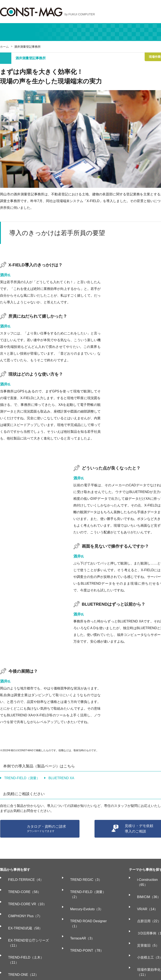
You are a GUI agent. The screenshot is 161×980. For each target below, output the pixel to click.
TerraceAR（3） (78, 911)
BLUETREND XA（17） (22, 943)
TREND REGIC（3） (82, 878)
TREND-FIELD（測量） (22, 778)
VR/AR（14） (143, 894)
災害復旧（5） (144, 919)
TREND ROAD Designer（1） (88, 902)
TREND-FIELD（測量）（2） (88, 886)
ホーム (4, 47)
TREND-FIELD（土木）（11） (27, 927)
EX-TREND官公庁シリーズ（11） (30, 919)
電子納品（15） (145, 957)
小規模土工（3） (146, 927)
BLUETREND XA (61, 778)
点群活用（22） (145, 902)
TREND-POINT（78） (82, 919)
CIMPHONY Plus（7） (21, 902)
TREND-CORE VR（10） (23, 894)
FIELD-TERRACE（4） (22, 878)
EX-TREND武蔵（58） (21, 911)
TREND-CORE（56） (21, 886)
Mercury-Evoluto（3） (82, 894)
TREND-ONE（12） (19, 935)
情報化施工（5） (146, 948)
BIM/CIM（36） (145, 886)
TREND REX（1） (18, 952)
